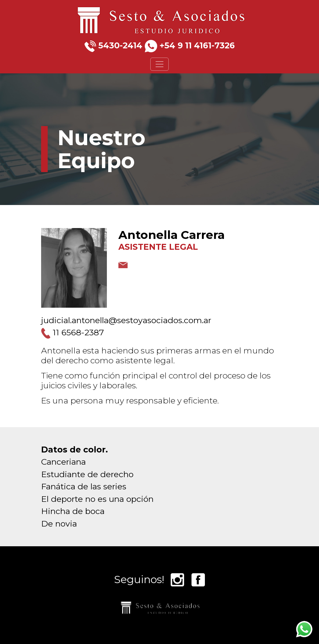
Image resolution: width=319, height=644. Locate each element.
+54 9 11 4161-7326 (197, 45)
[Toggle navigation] (159, 64)
